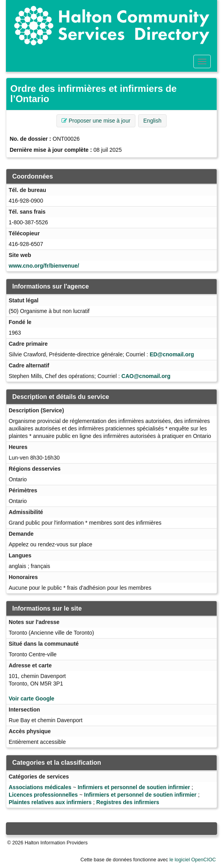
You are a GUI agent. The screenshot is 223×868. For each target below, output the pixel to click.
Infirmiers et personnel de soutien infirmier (134, 787)
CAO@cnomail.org (146, 376)
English (152, 121)
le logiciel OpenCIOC (193, 860)
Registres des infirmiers (128, 802)
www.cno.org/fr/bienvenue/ (44, 266)
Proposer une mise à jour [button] (96, 121)
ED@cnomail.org (172, 354)
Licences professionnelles (43, 795)
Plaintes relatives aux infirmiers (50, 802)
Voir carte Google (32, 698)
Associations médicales (40, 787)
